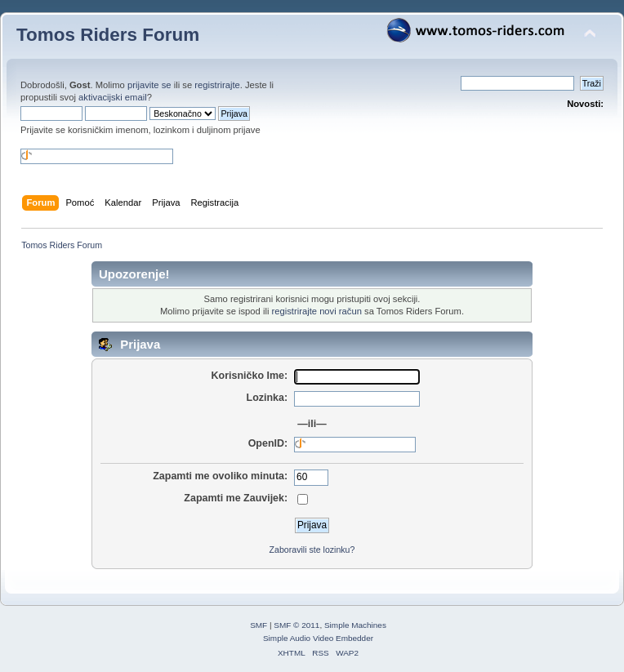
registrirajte (217, 85)
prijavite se (149, 85)
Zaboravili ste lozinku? (312, 550)
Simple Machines (355, 625)
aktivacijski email (113, 97)
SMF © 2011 (296, 625)
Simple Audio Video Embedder (318, 638)
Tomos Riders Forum (108, 35)
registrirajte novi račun (317, 311)
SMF (259, 625)
